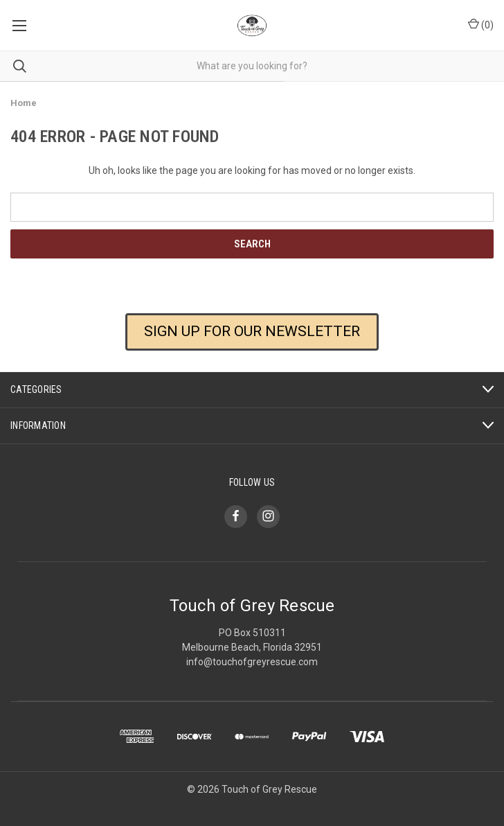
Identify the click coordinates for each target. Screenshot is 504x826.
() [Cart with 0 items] (481, 24)
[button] (252, 342)
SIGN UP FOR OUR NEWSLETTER (252, 331)
